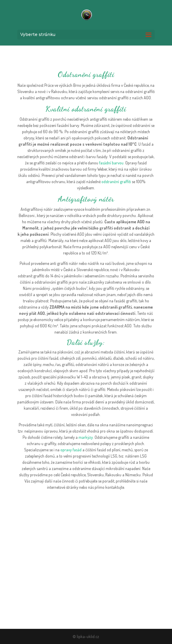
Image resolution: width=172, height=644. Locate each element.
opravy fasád (71, 450)
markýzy (86, 437)
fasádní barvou (111, 163)
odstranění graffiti (116, 182)
